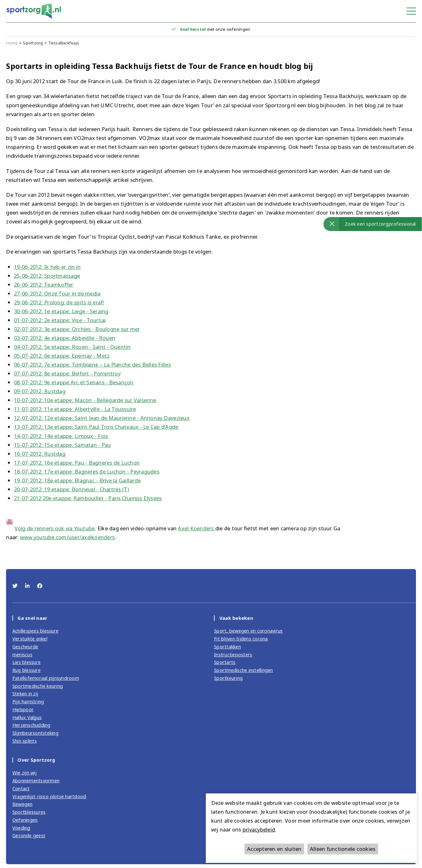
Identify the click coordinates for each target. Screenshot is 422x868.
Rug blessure (27, 670)
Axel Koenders (197, 528)
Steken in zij (25, 693)
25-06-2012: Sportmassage (47, 276)
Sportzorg (33, 43)
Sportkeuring (228, 678)
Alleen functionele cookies (343, 849)
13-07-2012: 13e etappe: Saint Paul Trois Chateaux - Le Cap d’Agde (96, 427)
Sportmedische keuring (38, 686)
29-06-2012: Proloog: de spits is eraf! (59, 302)
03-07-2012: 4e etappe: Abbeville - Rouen (65, 338)
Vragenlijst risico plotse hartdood (49, 796)
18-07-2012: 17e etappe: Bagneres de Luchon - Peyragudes (87, 471)
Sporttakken (228, 646)
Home (12, 43)
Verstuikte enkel (30, 639)
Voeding (21, 828)
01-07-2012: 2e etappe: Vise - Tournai (60, 320)
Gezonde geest (29, 835)
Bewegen (23, 804)
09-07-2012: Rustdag (40, 391)
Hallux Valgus (27, 717)
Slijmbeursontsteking (35, 733)
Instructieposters (233, 654)
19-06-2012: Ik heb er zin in (47, 267)
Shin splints (25, 741)
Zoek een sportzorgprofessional (380, 224)
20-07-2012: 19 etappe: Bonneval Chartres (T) (72, 489)
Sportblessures (29, 812)
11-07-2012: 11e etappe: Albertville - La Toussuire (75, 409)
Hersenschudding (31, 725)
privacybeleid (259, 829)
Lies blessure (27, 662)
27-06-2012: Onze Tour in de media (57, 293)
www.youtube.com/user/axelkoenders (67, 537)
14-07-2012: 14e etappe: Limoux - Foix (61, 436)
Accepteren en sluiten (274, 849)
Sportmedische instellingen (244, 670)
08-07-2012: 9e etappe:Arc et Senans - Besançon (74, 382)
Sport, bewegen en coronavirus (248, 631)
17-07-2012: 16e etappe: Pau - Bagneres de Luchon (77, 463)
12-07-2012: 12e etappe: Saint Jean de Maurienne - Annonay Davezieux (102, 418)
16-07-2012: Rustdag (40, 454)
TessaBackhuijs (64, 43)
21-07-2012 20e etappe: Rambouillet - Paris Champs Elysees (88, 498)
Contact (21, 788)
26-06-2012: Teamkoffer (44, 285)
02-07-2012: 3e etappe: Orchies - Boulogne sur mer (77, 329)
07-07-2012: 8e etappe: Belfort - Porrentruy (67, 373)
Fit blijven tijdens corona (241, 639)
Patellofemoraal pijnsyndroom (46, 678)
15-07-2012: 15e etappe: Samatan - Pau (62, 445)
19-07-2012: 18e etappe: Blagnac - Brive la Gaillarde (77, 480)
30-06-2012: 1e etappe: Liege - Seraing (61, 311)
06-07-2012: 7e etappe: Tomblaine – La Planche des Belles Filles (92, 364)
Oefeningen (25, 820)
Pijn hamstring (28, 701)
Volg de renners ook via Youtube (55, 528)
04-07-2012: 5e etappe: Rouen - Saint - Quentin (72, 347)
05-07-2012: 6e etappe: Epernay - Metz (62, 356)
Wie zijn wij (24, 772)
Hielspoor (23, 709)
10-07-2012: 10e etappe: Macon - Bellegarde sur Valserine (85, 400)
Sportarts (225, 662)
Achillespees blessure (35, 631)
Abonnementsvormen (36, 780)
